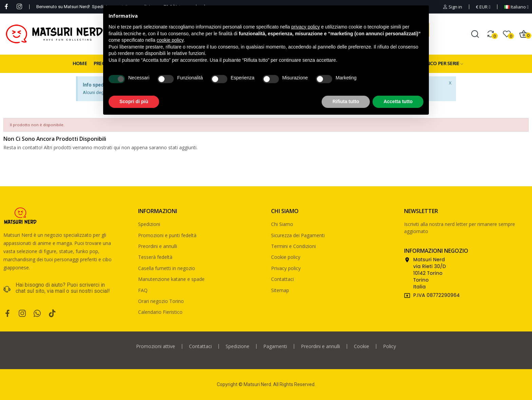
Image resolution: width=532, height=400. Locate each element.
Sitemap (280, 290)
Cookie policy (286, 257)
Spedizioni (149, 224)
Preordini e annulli (158, 246)
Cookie (362, 346)
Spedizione (237, 346)
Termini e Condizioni (293, 246)
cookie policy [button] (170, 40)
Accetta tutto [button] (398, 101)
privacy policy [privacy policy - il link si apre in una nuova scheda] (306, 27)
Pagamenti (275, 346)
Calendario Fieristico (160, 312)
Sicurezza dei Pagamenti (298, 235)
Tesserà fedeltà (155, 257)
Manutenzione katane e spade (171, 279)
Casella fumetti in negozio (167, 268)
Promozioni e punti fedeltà (167, 235)
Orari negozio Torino (161, 301)
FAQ (143, 290)
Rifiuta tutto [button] (346, 101)
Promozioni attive (156, 346)
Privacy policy (286, 268)
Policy (389, 346)
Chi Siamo (282, 224)
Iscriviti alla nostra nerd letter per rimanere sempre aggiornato (460, 228)
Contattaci (282, 279)
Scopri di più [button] (134, 101)
